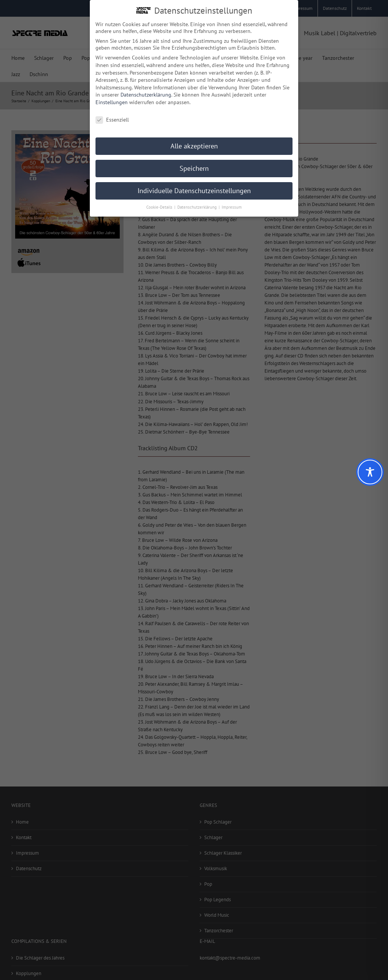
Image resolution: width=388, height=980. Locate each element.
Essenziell (112, 117)
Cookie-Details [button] (160, 205)
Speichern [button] (194, 166)
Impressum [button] (232, 205)
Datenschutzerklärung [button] (198, 205)
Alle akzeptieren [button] (194, 144)
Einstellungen (112, 100)
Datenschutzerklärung (146, 92)
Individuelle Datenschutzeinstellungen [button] (194, 188)
